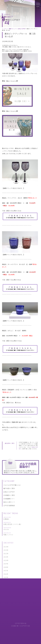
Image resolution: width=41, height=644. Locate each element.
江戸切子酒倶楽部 (9, 510)
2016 (5, 577)
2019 (5, 567)
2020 (5, 564)
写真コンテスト (13, 538)
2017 (5, 574)
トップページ (5, 29)
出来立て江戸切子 (22, 29)
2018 (5, 570)
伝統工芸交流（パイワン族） (13, 527)
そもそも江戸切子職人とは (12, 489)
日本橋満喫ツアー (9, 503)
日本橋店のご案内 (9, 499)
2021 (5, 560)
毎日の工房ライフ (9, 506)
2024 (5, 550)
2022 (5, 557)
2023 (5, 553)
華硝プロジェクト (13, 29)
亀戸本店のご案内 (9, 492)
